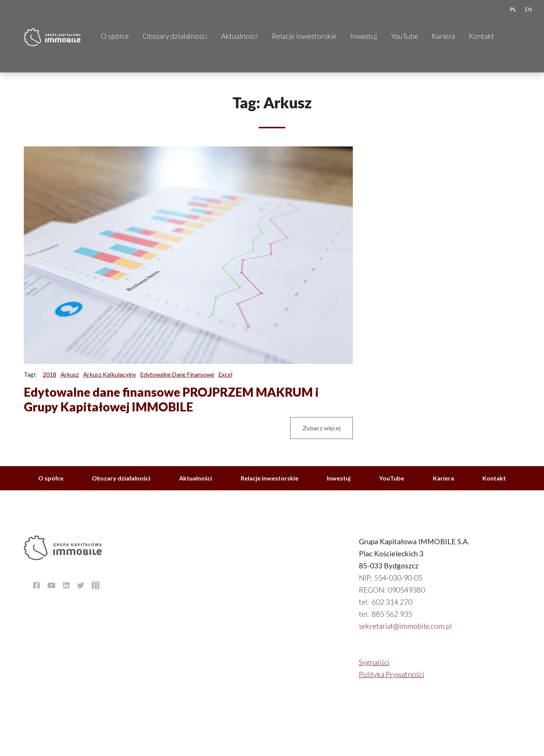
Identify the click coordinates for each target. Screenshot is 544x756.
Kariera (443, 36)
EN (529, 9)
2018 (49, 374)
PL (513, 9)
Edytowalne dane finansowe (177, 374)
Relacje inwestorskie (304, 36)
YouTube (405, 36)
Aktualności (240, 36)
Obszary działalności (175, 36)
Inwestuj (364, 36)
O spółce (115, 36)
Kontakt (481, 36)
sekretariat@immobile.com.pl (405, 626)
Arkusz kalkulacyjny (110, 374)
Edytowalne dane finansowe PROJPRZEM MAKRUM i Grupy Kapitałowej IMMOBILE (171, 399)
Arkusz (70, 374)
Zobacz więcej (321, 428)
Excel (225, 374)
